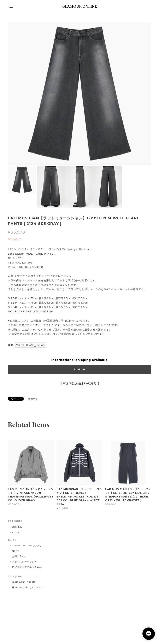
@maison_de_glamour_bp (28, 587)
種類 (11, 345)
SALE (16, 532)
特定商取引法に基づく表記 (27, 567)
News (16, 551)
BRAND (17, 527)
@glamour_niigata (24, 582)
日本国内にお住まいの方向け (79, 383)
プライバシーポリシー (24, 562)
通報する (33, 399)
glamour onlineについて (27, 546)
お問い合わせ (19, 556)
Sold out (79, 370)
